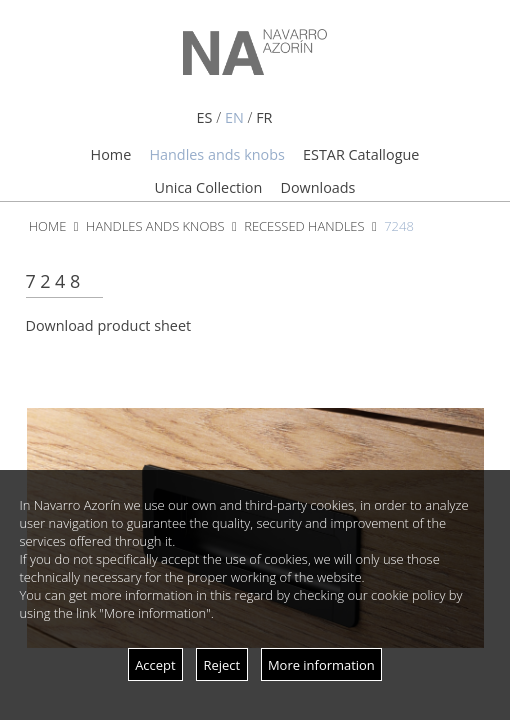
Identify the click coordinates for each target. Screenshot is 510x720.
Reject (221, 665)
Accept (155, 665)
